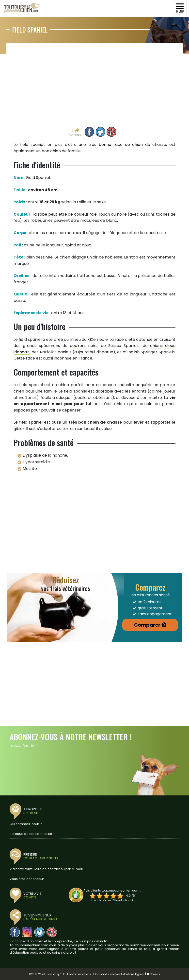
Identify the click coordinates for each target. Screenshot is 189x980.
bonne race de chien (121, 145)
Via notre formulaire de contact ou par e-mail (46, 869)
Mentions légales (134, 974)
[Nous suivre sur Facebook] (15, 932)
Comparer (147, 625)
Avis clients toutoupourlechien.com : (112, 890)
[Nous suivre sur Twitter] (39, 932)
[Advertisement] (94, 84)
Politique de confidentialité (31, 834)
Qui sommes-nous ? (26, 824)
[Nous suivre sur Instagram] (27, 932)
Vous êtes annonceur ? (28, 879)
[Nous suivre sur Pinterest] (52, 932)
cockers (78, 346)
